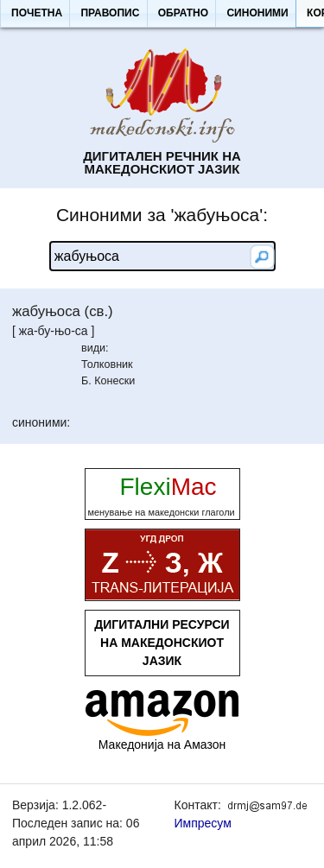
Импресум (203, 823)
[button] (36, 14)
